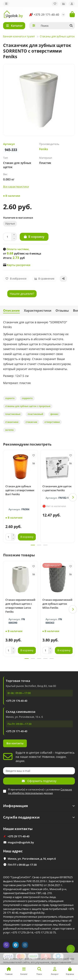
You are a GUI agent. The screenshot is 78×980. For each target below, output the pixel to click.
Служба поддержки (39, 817)
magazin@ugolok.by (21, 842)
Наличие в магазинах (18, 218)
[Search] (57, 26)
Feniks (44, 149)
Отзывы (62, 311)
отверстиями (52, 422)
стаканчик (31, 422)
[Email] (39, 771)
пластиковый (35, 414)
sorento (9, 430)
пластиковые (13, 414)
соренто (10, 398)
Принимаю (66, 973)
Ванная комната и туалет (19, 36)
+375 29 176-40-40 (17, 701)
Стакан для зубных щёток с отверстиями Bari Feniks (20, 490)
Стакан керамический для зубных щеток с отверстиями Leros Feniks (20, 606)
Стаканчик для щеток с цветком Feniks (57, 488)
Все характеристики (16, 186)
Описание (11, 311)
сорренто (27, 398)
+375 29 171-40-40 (43, 15)
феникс (54, 414)
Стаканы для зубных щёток (57, 36)
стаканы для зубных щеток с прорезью (28, 406)
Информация (39, 806)
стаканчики (12, 422)
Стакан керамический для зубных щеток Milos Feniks (57, 604)
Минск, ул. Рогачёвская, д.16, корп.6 (32, 859)
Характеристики (38, 311)
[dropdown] (6, 4)
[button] (73, 497)
